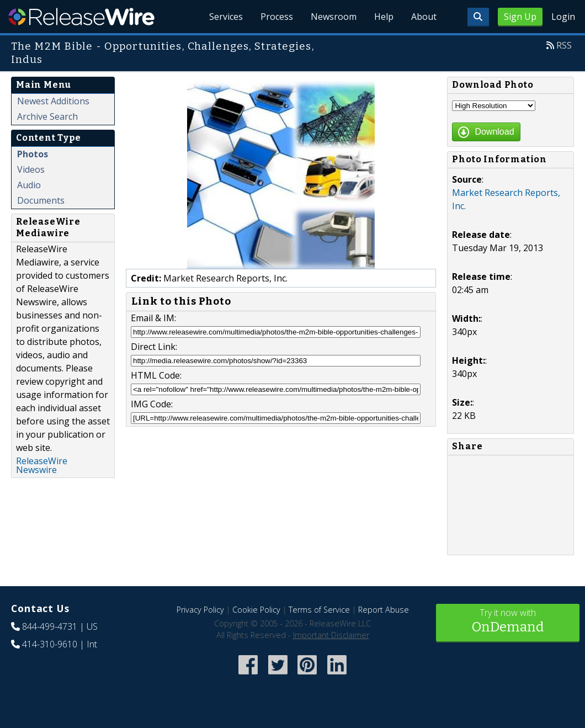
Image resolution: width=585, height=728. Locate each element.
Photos (33, 154)
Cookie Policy (256, 610)
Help (384, 17)
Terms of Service (319, 610)
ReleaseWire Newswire (42, 465)
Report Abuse (384, 610)
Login (563, 17)
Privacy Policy (200, 610)
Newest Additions (53, 101)
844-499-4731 (50, 626)
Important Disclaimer (331, 635)
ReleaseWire (81, 17)
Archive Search (47, 116)
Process (277, 17)
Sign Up (520, 17)
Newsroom (334, 17)
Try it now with (508, 622)
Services (226, 17)
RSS (564, 45)
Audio (29, 185)
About (424, 17)
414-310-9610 (50, 644)
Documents (41, 200)
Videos (31, 169)
